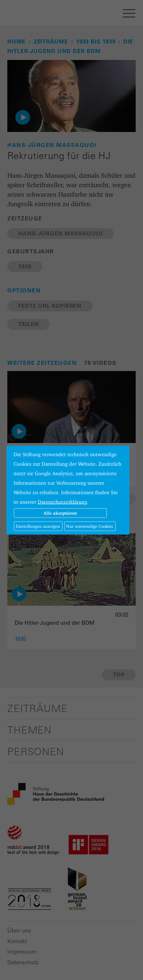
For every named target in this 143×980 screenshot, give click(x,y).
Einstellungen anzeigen (38, 526)
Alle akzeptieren (60, 513)
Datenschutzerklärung (62, 502)
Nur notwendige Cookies (90, 526)
